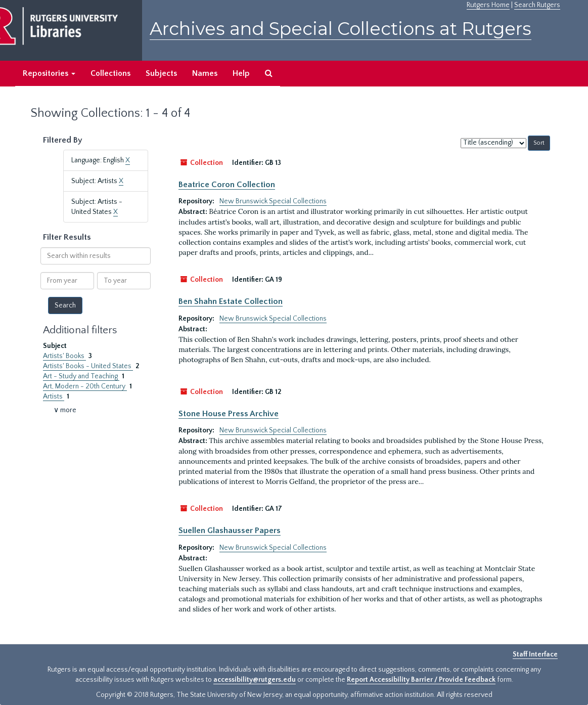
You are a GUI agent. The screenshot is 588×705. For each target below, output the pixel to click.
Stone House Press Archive (229, 414)
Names (205, 73)
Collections (110, 73)
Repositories (49, 73)
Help (241, 73)
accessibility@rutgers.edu (255, 680)
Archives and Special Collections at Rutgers (341, 29)
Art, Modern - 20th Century (85, 386)
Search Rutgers (537, 5)
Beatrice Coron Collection (227, 185)
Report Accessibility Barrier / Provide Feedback (421, 680)
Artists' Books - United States (88, 366)
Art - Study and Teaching (81, 376)
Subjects (161, 73)
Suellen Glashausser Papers (230, 531)
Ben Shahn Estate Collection (231, 301)
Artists (54, 396)
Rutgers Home (488, 5)
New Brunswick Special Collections (273, 201)
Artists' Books (64, 356)
